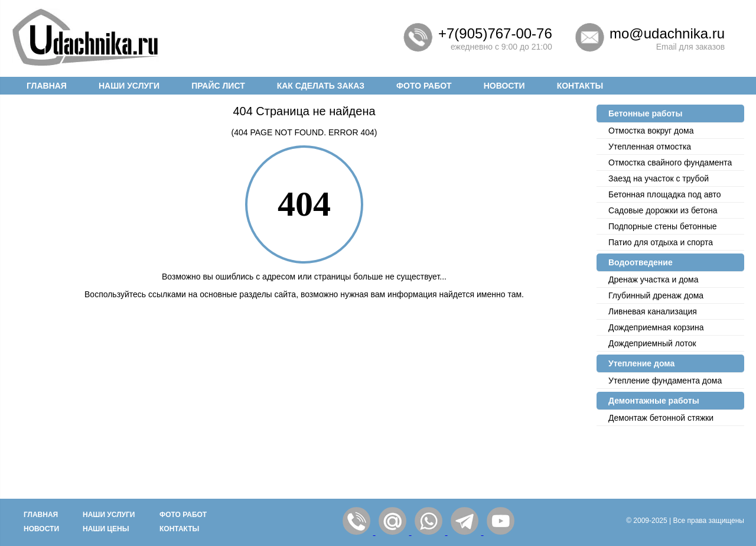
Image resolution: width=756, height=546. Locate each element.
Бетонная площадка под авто (665, 194)
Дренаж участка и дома (654, 279)
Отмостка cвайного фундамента (670, 162)
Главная (47, 86)
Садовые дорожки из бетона (663, 210)
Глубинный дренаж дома (656, 295)
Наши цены (106, 529)
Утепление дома (641, 363)
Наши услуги (129, 86)
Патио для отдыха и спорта (661, 242)
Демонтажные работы (654, 401)
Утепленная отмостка (650, 147)
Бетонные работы (645, 113)
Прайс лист (218, 86)
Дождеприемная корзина (656, 327)
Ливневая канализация (653, 311)
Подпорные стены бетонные (663, 226)
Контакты (580, 86)
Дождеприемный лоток (652, 343)
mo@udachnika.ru (667, 33)
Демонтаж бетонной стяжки (661, 418)
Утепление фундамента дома (665, 381)
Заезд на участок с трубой (659, 178)
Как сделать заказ (321, 86)
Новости (504, 86)
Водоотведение (641, 262)
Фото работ (424, 86)
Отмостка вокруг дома (651, 131)
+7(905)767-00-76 (495, 33)
